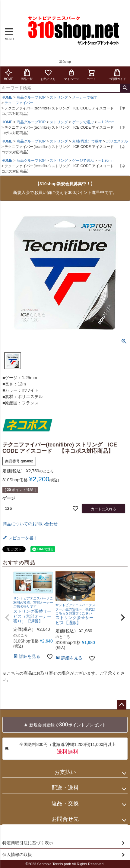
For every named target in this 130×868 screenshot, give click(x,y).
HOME (8, 75)
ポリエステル (117, 141)
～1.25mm (106, 122)
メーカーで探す (85, 97)
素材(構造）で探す (87, 141)
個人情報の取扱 (17, 854)
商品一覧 (27, 75)
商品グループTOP (31, 97)
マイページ (71, 75)
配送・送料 (65, 788)
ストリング (59, 97)
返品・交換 (65, 803)
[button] (7, 618)
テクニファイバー (19, 103)
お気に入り (48, 75)
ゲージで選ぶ (83, 122)
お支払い (65, 772)
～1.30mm (106, 161)
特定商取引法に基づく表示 (28, 843)
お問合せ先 (65, 819)
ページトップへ (122, 705)
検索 (125, 88)
